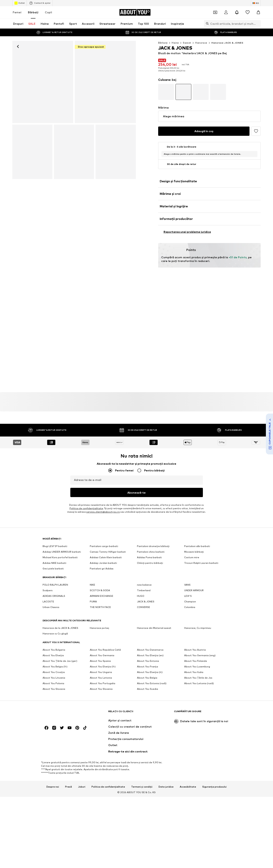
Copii (48, 12)
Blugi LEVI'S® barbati (55, 546)
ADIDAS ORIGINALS (54, 596)
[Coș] (258, 12)
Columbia (190, 607)
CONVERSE (144, 607)
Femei (17, 12)
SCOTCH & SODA (100, 590)
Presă (68, 705)
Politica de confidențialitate (108, 705)
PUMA (93, 602)
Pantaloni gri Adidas (102, 569)
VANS (187, 585)
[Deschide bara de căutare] (206, 24)
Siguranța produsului (214, 705)
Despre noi (53, 705)
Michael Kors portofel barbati (60, 557)
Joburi (82, 705)
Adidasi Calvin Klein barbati (106, 557)
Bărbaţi (33, 12)
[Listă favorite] (248, 12)
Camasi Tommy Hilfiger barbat (108, 552)
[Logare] (226, 12)
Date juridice (166, 705)
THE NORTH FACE (100, 607)
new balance (144, 585)
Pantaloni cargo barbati (104, 546)
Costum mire (192, 557)
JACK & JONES (146, 602)
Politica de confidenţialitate (86, 508)
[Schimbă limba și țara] (256, 3)
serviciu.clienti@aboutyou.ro (103, 512)
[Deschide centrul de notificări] (237, 12)
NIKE (92, 585)
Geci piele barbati (53, 569)
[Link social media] (46, 646)
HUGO (141, 596)
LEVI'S (188, 596)
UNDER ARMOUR (194, 590)
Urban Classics (51, 607)
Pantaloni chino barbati (151, 552)
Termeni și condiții (142, 705)
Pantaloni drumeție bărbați (153, 546)
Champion (190, 602)
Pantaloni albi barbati (197, 546)
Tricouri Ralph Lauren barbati (201, 563)
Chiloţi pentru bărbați (150, 563)
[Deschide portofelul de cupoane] (215, 12)
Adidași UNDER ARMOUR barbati (62, 552)
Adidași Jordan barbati (103, 563)
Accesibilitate (188, 705)
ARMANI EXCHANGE (102, 596)
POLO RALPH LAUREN (55, 585)
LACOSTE (48, 602)
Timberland (144, 590)
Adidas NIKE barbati (54, 563)
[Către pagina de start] (135, 12)
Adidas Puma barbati (149, 557)
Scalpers (48, 590)
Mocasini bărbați (194, 552)
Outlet (20, 3)
